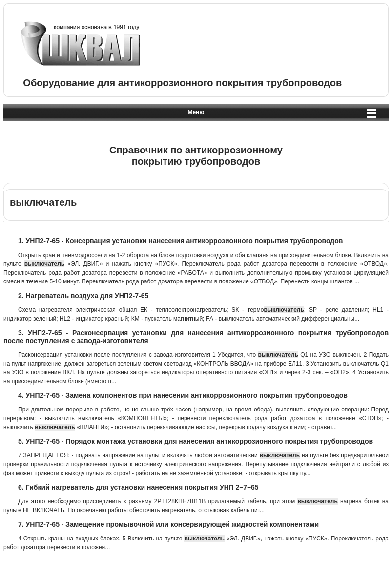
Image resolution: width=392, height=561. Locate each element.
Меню (196, 112)
